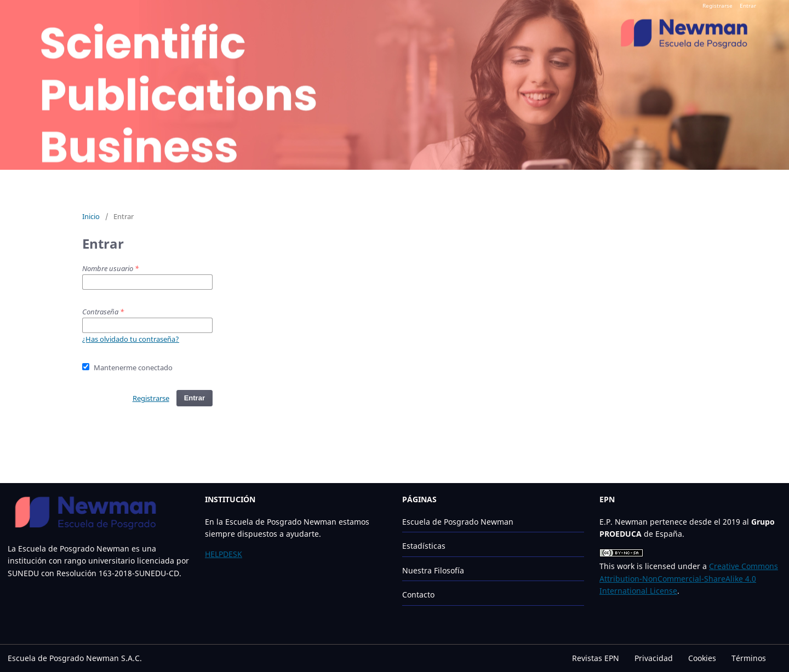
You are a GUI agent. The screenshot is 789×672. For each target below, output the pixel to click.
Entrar (748, 5)
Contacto (418, 595)
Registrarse (717, 5)
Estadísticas (424, 546)
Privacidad (654, 658)
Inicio (91, 216)
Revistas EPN (596, 658)
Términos (749, 658)
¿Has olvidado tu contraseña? (131, 339)
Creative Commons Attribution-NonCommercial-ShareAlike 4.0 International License (689, 578)
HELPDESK (224, 554)
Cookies (702, 658)
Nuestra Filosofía (433, 570)
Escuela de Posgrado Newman (458, 522)
